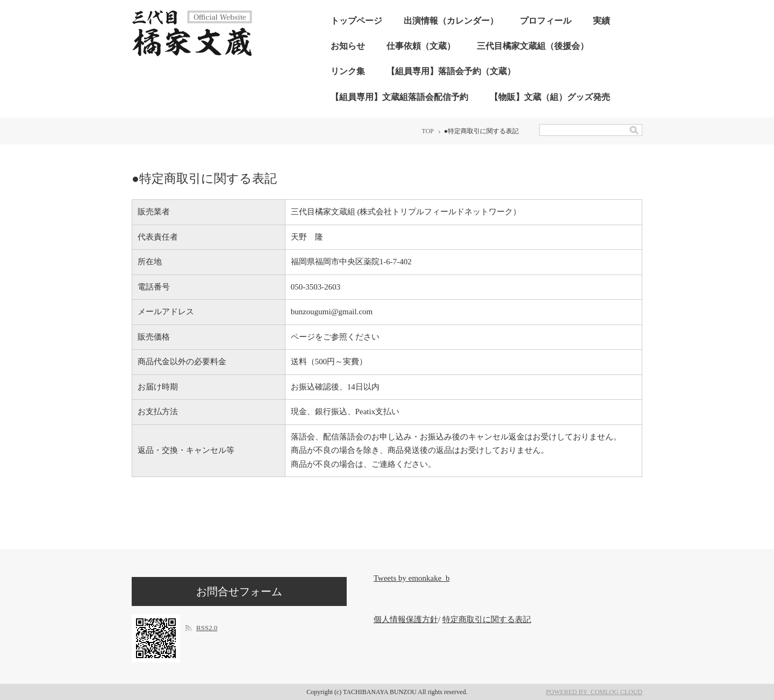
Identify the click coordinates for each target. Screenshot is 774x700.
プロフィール (546, 21)
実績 (601, 21)
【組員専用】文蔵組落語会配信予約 (399, 97)
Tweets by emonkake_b (411, 578)
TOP (428, 131)
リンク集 (348, 71)
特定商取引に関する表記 (487, 619)
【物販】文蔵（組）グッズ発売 (550, 97)
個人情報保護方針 (406, 619)
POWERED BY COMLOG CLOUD (594, 692)
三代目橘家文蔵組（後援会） (533, 46)
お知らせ (348, 46)
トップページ (356, 21)
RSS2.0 (207, 628)
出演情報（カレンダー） (451, 21)
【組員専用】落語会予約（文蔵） (451, 71)
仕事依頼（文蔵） (421, 46)
